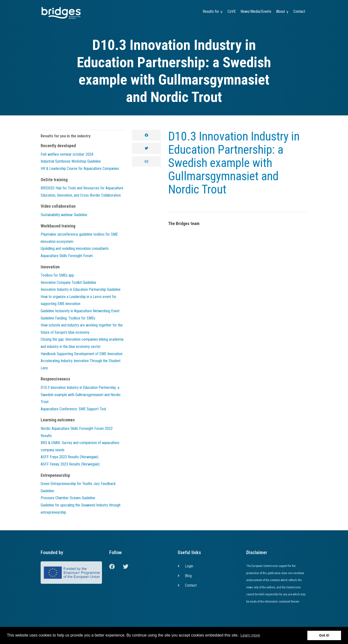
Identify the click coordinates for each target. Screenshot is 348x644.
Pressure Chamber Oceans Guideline (68, 498)
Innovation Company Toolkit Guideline (68, 282)
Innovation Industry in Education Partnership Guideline (81, 289)
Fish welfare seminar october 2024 (67, 154)
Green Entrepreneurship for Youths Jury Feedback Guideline (78, 487)
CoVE (232, 11)
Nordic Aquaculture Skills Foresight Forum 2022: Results (77, 432)
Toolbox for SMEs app (57, 275)
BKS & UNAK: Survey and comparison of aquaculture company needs (80, 446)
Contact (299, 11)
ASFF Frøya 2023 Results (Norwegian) (70, 457)
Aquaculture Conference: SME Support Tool (73, 409)
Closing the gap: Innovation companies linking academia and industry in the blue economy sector (82, 343)
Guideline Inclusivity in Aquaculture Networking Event (80, 311)
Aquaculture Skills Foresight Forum (67, 256)
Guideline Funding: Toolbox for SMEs (68, 318)
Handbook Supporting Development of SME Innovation (82, 354)
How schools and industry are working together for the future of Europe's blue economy (82, 329)
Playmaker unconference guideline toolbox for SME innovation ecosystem (79, 238)
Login (189, 566)
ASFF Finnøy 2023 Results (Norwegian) (70, 464)
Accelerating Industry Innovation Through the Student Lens (81, 364)
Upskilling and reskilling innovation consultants (75, 249)
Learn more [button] (250, 635)
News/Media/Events (256, 11)
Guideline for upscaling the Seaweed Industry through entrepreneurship (81, 509)
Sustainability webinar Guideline (64, 215)
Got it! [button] (324, 635)
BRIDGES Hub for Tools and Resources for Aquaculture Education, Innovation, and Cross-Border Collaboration (82, 192)
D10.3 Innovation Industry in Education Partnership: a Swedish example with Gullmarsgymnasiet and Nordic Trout (234, 163)
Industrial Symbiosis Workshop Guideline (71, 161)
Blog (188, 576)
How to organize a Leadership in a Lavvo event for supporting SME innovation (79, 300)
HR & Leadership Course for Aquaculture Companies (80, 169)
